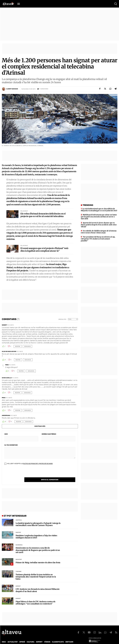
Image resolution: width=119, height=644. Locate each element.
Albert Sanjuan (12, 89)
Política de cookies (64, 640)
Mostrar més (40, 426)
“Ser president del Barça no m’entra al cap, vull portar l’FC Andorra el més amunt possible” (98, 239)
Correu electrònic (49, 434)
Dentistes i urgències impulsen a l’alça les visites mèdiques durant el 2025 (36, 532)
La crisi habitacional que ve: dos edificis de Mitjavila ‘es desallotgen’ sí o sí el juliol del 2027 (99, 210)
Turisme (18, 567)
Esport (18, 581)
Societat (19, 555)
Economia (19, 540)
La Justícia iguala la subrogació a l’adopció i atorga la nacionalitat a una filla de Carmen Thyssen (38, 520)
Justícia (19, 515)
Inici (4, 637)
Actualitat (13, 637)
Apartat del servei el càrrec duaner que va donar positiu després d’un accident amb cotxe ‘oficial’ (99, 225)
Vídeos (47, 637)
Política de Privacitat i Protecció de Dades (38, 464)
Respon (18, 346)
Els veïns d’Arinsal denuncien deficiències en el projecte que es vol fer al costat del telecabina (43, 215)
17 (11, 422)
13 (5, 422)
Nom (6, 434)
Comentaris (44, 89)
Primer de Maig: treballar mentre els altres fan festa (38, 558)
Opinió (22, 637)
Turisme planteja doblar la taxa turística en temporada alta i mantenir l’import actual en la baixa (36, 572)
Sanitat (18, 528)
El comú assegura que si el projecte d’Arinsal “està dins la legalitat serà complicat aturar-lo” (44, 250)
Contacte (13, 640)
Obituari (69, 637)
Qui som (5, 640)
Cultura (31, 637)
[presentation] (22, 473)
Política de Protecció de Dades (42, 640)
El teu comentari (11, 445)
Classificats (58, 637)
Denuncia (27, 346)
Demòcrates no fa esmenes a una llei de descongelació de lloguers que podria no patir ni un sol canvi (38, 545)
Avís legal (78, 640)
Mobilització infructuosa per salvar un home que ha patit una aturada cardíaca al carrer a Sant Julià (99, 217)
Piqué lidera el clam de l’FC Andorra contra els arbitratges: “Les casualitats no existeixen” (35, 598)
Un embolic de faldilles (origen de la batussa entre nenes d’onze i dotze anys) (99, 232)
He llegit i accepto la (29, 464)
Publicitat (23, 640)
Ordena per (62, 319)
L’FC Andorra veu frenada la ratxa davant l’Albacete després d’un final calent (38, 586)
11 (5, 360)
